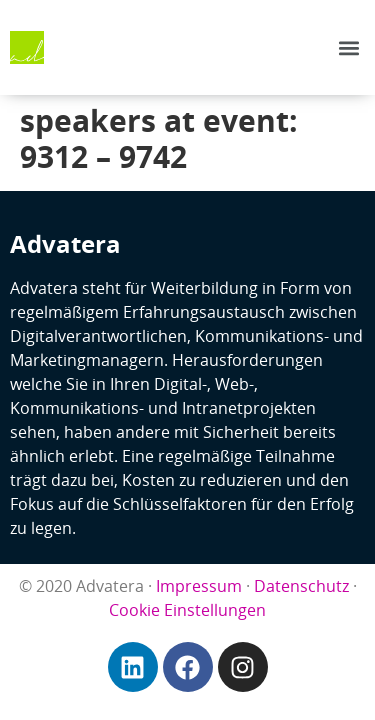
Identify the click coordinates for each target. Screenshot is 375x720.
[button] (348, 47)
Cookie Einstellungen (187, 610)
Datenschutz (301, 586)
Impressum (199, 586)
